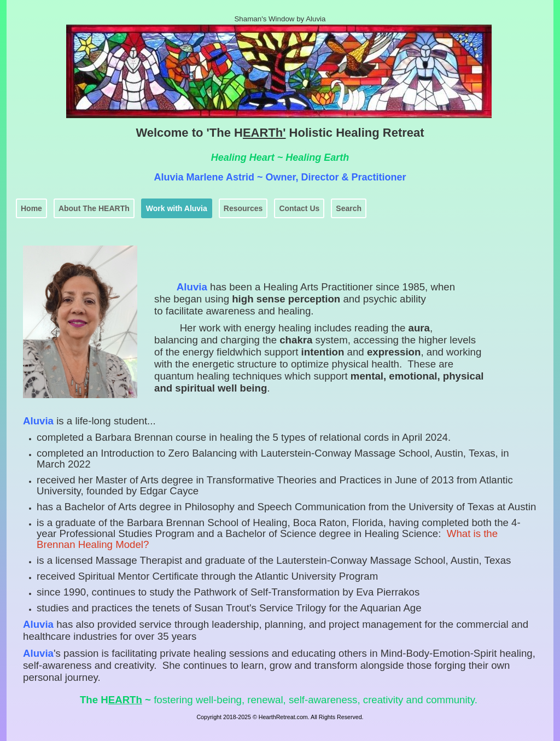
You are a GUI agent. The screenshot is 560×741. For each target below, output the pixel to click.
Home (31, 208)
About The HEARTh (94, 208)
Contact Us (299, 208)
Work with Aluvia (177, 208)
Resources (243, 208)
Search (349, 208)
